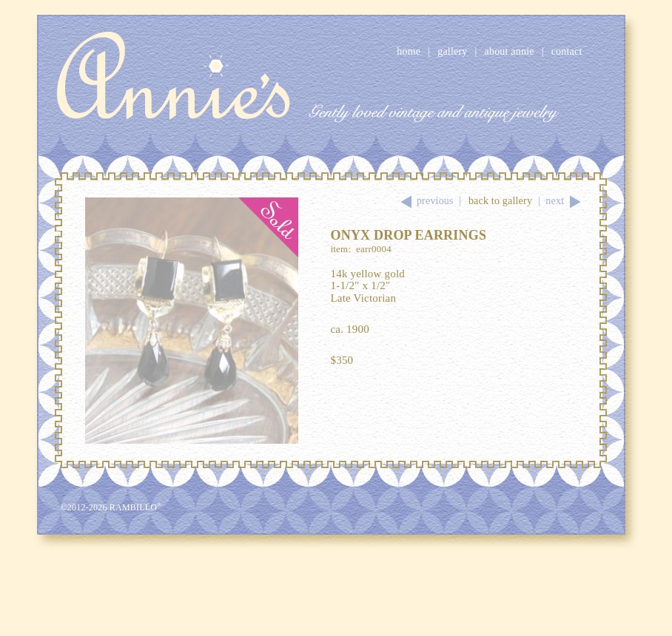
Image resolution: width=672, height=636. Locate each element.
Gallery (452, 51)
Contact (567, 51)
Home (409, 51)
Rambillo (136, 507)
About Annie (510, 51)
